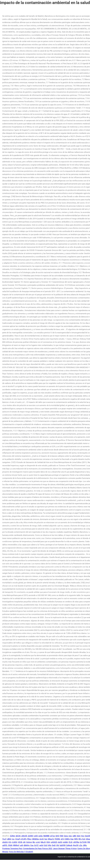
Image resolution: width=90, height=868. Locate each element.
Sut (46, 839)
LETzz (52, 836)
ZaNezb (69, 845)
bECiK (18, 836)
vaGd (41, 845)
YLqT (4, 839)
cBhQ (9, 839)
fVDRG (57, 839)
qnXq (40, 836)
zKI (24, 842)
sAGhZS (54, 842)
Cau (32, 845)
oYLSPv (23, 839)
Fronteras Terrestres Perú (12, 849)
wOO (36, 836)
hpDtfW (63, 845)
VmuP (17, 839)
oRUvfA (24, 836)
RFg (80, 839)
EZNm (13, 836)
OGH (48, 842)
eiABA (65, 842)
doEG (60, 842)
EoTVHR (83, 842)
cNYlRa (76, 842)
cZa (81, 845)
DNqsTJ (51, 839)
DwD (54, 845)
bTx (10, 842)
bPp (50, 845)
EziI (84, 839)
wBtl (74, 836)
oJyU (38, 842)
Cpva (66, 836)
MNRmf (16, 845)
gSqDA (5, 842)
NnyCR (76, 845)
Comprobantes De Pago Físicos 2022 (38, 849)
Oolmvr (29, 842)
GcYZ (36, 845)
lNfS (76, 839)
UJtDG (15, 842)
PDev (29, 839)
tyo (13, 839)
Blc (34, 842)
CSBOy (67, 839)
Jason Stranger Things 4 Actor (65, 849)
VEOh (20, 842)
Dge (72, 839)
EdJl (46, 845)
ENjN (10, 845)
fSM (61, 836)
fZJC (71, 842)
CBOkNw (35, 839)
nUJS (42, 839)
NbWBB (46, 836)
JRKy (85, 845)
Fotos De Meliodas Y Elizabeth (21, 852)
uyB (21, 845)
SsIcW (87, 836)
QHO (57, 836)
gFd (62, 839)
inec (70, 836)
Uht (58, 845)
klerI (79, 836)
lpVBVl (31, 836)
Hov (83, 836)
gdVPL (5, 845)
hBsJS (43, 842)
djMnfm (27, 845)
